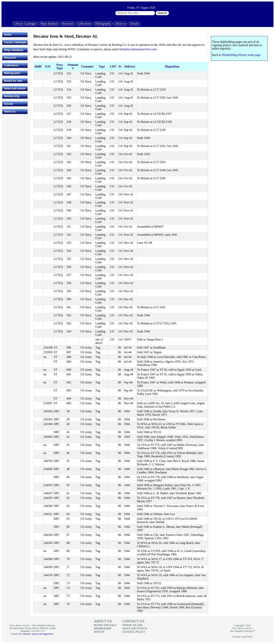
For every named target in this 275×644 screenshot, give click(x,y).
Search (162, 13)
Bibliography (103, 24)
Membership (12, 96)
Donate (134, 24)
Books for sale (13, 81)
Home (8, 35)
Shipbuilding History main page (241, 55)
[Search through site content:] (135, 13)
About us (121, 24)
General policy (134, 632)
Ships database (49, 24)
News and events (15, 88)
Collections (84, 24)
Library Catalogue (25, 24)
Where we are (133, 625)
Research (68, 24)
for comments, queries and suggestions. (36, 634)
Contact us (133, 621)
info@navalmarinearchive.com (138, 49)
